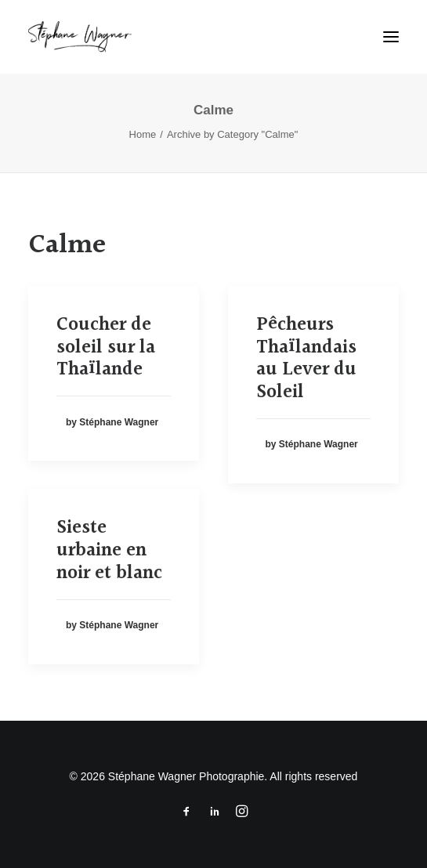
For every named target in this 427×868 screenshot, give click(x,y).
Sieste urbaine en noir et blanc (109, 551)
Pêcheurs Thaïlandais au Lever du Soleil (306, 359)
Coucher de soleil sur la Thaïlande (106, 348)
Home (143, 134)
